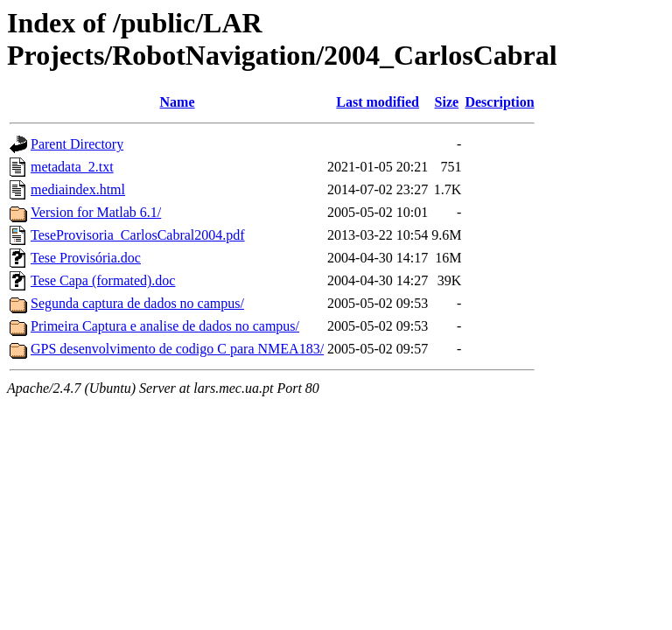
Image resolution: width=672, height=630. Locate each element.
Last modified (378, 102)
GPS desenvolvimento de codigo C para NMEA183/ (177, 349)
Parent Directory (77, 144)
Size (447, 102)
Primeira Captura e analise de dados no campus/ (165, 326)
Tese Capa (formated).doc (103, 280)
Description (499, 102)
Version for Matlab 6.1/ (96, 212)
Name (178, 102)
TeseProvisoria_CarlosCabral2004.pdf (138, 235)
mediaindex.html (78, 189)
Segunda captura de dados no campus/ (137, 303)
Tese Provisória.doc (86, 258)
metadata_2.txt (72, 167)
